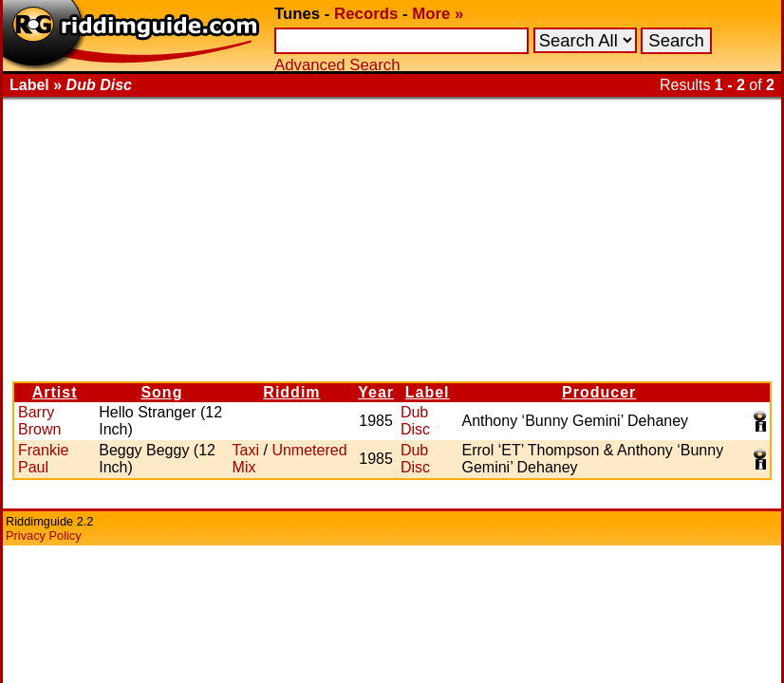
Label (428, 392)
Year (376, 392)
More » (438, 14)
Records (366, 14)
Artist (55, 392)
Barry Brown (39, 421)
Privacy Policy (44, 535)
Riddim (291, 392)
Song (161, 392)
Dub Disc (415, 421)
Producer (599, 392)
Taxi (246, 450)
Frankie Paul (43, 459)
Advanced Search (337, 65)
